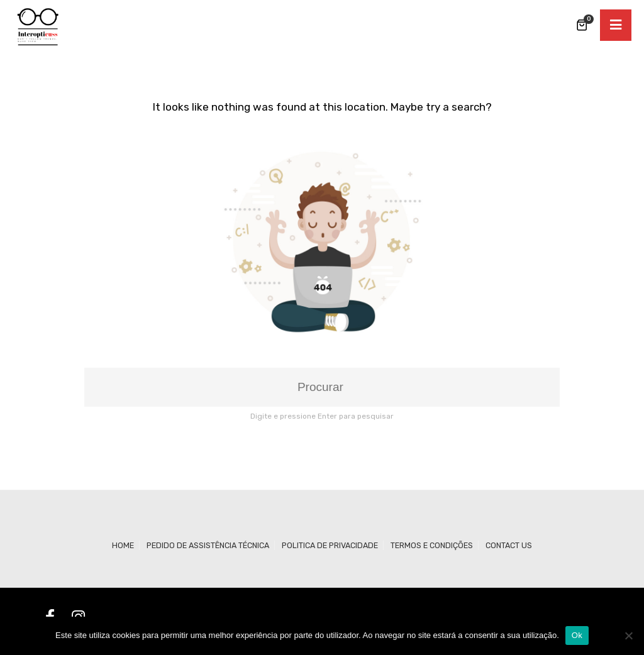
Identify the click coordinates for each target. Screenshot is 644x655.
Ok (577, 635)
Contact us (509, 545)
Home (123, 545)
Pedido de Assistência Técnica (208, 545)
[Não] (628, 636)
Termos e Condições (432, 545)
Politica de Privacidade (330, 545)
